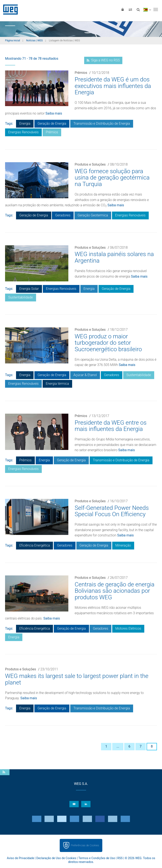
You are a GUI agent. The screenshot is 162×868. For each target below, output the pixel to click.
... (118, 746)
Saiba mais (54, 113)
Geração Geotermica (93, 215)
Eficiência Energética (34, 545)
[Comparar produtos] (130, 9)
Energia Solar (29, 289)
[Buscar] (138, 9)
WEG (9, 9)
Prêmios (81, 73)
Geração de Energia (52, 124)
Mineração (123, 545)
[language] (147, 9)
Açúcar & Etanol (85, 375)
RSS (120, 858)
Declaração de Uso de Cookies (56, 858)
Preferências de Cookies (85, 845)
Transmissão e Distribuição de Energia (102, 124)
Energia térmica (57, 384)
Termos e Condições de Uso (97, 858)
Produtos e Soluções (90, 164)
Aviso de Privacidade (21, 858)
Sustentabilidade (21, 297)
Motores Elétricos (128, 628)
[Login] (123, 9)
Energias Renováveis (23, 132)
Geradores (63, 215)
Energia (25, 124)
